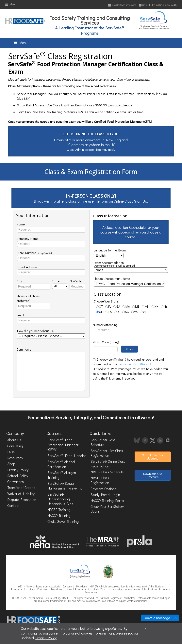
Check (129, 349)
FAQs (11, 452)
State (56, 281)
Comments (24, 349)
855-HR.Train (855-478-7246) (158, 5)
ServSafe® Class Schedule (103, 442)
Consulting (15, 446)
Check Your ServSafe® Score (107, 509)
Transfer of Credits (21, 488)
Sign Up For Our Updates (153, 457)
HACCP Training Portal (107, 501)
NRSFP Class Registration (100, 480)
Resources (15, 458)
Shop (11, 464)
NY (164, 306)
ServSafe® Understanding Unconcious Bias (60, 499)
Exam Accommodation (115, 264)
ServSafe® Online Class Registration (108, 464)
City (19, 281)
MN (145, 306)
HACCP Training (59, 516)
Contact (13, 506)
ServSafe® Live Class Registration (107, 453)
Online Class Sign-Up (130, 201)
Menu (11, 4)
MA (126, 306)
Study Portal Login (105, 495)
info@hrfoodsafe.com (122, 5)
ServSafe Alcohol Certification (61, 464)
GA (117, 306)
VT (143, 312)
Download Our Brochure (153, 475)
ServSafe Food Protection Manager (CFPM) (63, 445)
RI (117, 312)
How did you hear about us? (36, 331)
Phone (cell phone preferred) (28, 298)
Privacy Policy (18, 470)
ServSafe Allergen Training (62, 475)
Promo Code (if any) (106, 342)
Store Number (34, 253)
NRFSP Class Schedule (107, 472)
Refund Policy (18, 476)
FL (108, 306)
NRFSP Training (59, 510)
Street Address (27, 267)
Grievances (16, 482)
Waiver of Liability (21, 494)
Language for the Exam (110, 250)
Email (20, 315)
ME (136, 306)
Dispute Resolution (22, 500)
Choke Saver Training (63, 522)
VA (134, 312)
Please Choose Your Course (112, 279)
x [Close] (145, 628)
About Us (14, 440)
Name (21, 224)
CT (99, 306)
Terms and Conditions (133, 364)
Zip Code (75, 281)
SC (125, 312)
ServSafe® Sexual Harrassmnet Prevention (66, 486)
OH (100, 312)
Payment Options (103, 489)
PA (109, 312)
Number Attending (105, 325)
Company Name (28, 239)
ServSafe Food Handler (67, 455)
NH (155, 306)
